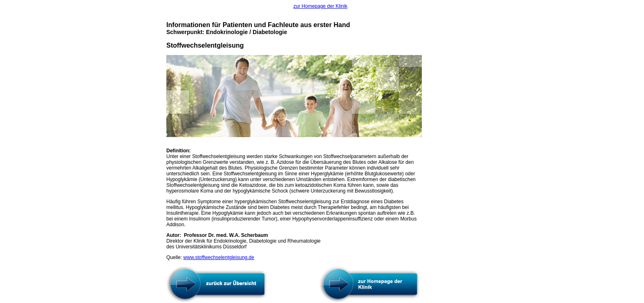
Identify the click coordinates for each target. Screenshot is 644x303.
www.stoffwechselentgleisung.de (219, 257)
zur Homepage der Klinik (320, 6)
